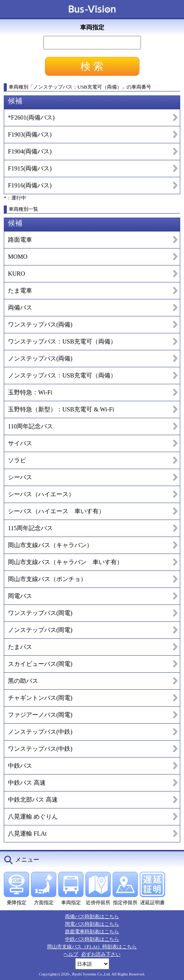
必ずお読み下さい (101, 954)
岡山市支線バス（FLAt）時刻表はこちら (92, 947)
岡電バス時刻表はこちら (92, 924)
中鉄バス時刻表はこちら (92, 939)
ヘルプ (71, 954)
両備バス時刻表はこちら (92, 916)
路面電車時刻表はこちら (92, 932)
